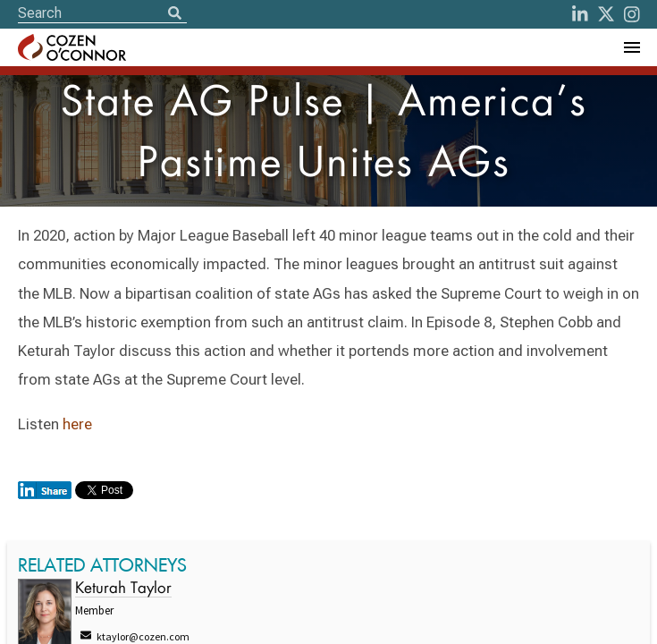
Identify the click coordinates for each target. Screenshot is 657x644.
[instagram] (632, 14)
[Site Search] (102, 13)
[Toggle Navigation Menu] (631, 47)
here (77, 424)
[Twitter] (606, 14)
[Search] (174, 14)
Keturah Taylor (123, 589)
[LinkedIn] (580, 14)
